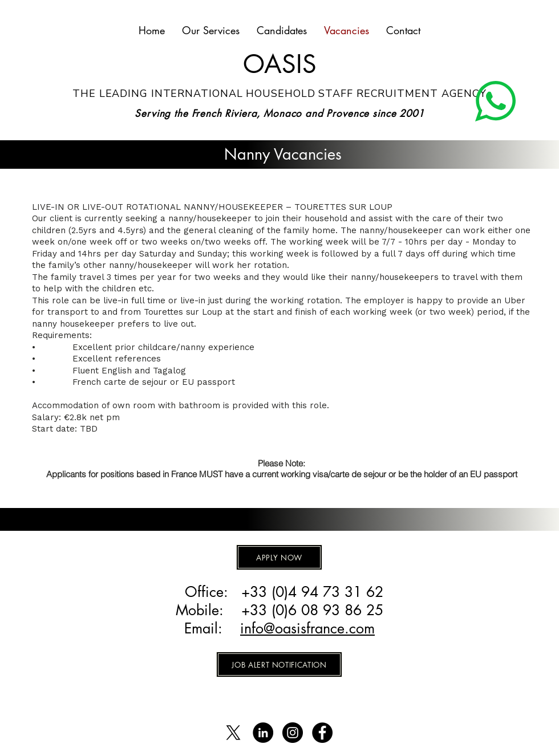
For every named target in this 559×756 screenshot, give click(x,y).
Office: (209, 592)
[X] (233, 733)
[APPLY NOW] (279, 557)
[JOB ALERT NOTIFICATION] (279, 664)
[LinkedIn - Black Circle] (263, 733)
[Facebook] (322, 733)
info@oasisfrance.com (307, 628)
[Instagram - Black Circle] (293, 733)
